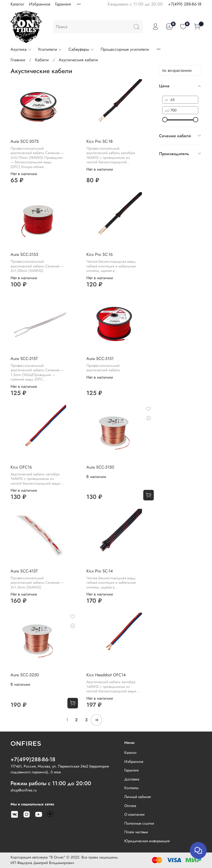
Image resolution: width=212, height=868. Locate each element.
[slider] (165, 120)
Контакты (131, 788)
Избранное (40, 4)
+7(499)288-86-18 (33, 759)
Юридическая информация (147, 841)
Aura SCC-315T (24, 359)
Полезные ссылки (139, 823)
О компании (134, 814)
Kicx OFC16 (21, 467)
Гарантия (63, 4)
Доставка (132, 779)
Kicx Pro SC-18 (100, 141)
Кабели (42, 60)
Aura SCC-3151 (100, 359)
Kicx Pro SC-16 (100, 254)
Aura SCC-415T (24, 571)
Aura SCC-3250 (25, 675)
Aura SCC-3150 (100, 467)
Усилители (50, 49)
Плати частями (136, 832)
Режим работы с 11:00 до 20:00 (51, 783)
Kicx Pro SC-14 (100, 571)
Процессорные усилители (125, 49)
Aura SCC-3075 (25, 141)
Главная (18, 60)
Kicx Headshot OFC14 (106, 675)
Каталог (17, 4)
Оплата (130, 806)
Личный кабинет (138, 797)
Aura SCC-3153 (24, 254)
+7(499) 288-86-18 (185, 4)
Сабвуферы (81, 49)
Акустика (21, 49)
